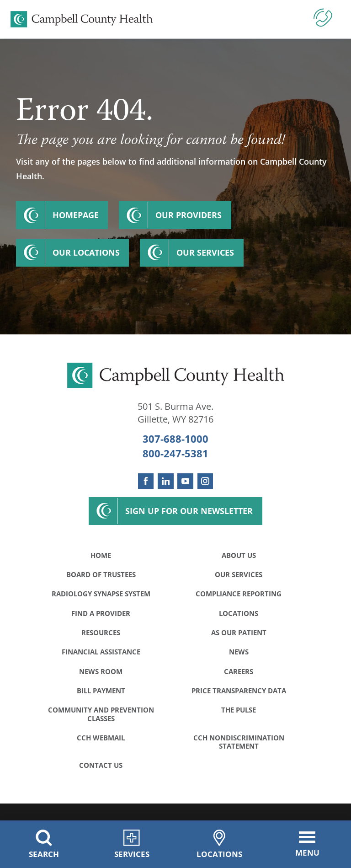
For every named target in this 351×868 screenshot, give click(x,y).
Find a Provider (101, 613)
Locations (239, 613)
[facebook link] (146, 481)
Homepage (76, 215)
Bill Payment (101, 691)
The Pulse (239, 710)
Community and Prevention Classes (101, 714)
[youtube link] (185, 481)
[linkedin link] (165, 481)
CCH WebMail (101, 738)
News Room (101, 671)
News (239, 652)
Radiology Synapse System (101, 594)
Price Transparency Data (239, 691)
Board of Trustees (101, 574)
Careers (239, 671)
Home (101, 555)
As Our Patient (239, 632)
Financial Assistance (101, 652)
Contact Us (101, 765)
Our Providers (189, 215)
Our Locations (86, 252)
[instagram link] (205, 481)
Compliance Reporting (239, 594)
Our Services (205, 252)
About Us (239, 555)
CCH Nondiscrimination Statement (239, 742)
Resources (101, 632)
